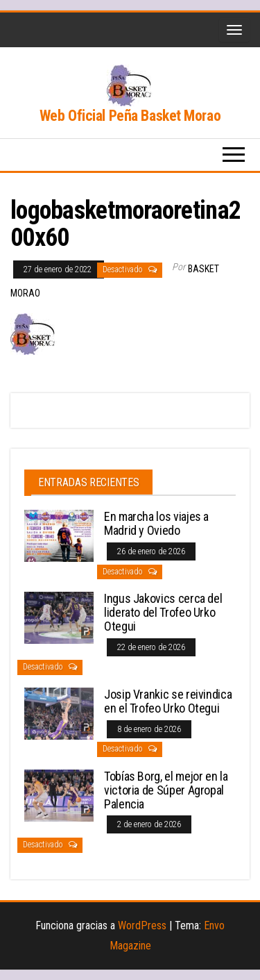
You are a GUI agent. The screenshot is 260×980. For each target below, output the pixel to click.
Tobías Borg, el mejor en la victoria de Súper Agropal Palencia (166, 790)
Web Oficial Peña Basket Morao (130, 116)
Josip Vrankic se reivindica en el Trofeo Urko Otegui (168, 701)
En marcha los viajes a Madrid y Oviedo (156, 523)
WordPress (142, 925)
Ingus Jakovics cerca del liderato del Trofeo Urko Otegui (163, 612)
